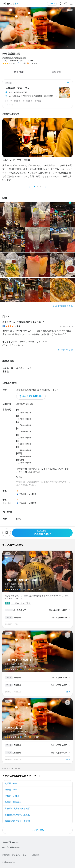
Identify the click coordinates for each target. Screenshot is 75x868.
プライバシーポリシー (21, 855)
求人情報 (19, 72)
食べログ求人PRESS (11, 842)
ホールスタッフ (20, 610)
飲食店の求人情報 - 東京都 (17, 821)
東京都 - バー (11, 790)
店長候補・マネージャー (19, 88)
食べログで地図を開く (33, 396)
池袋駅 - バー (11, 783)
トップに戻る (37, 830)
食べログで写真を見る (61, 306)
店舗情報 (56, 72)
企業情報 (36, 855)
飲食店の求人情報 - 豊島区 (17, 815)
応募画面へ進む (42, 533)
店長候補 (17, 618)
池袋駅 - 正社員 (12, 796)
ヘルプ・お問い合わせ (11, 847)
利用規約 (6, 855)
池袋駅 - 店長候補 (13, 802)
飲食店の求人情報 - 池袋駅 (17, 808)
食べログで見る (64, 350)
